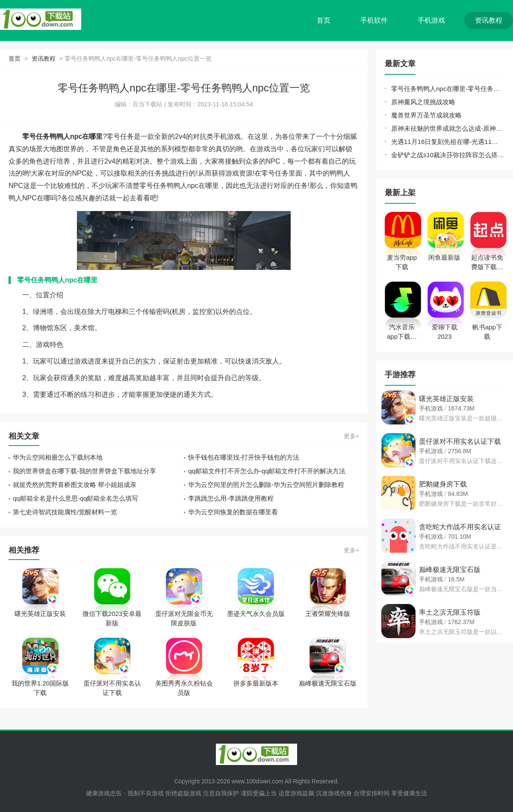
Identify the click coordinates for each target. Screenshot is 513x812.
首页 (324, 20)
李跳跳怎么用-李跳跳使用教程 (231, 498)
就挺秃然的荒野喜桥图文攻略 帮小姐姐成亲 (75, 485)
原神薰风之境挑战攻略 (423, 102)
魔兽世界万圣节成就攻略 (426, 115)
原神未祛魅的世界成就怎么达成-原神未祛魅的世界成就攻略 (448, 128)
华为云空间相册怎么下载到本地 (58, 457)
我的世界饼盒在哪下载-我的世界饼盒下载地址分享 (84, 471)
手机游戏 (431, 20)
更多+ (351, 436)
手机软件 (374, 20)
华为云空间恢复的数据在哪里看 (233, 512)
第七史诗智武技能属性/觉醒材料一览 (65, 512)
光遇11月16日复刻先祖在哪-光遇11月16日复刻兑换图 (448, 142)
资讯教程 (489, 20)
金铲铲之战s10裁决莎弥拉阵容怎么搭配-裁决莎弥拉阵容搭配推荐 (448, 155)
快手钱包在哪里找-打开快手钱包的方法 (244, 457)
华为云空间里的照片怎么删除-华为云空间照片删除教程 (266, 485)
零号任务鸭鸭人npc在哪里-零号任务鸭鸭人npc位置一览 (448, 89)
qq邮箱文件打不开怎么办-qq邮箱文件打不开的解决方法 (267, 471)
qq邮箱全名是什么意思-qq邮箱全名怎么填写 (75, 498)
